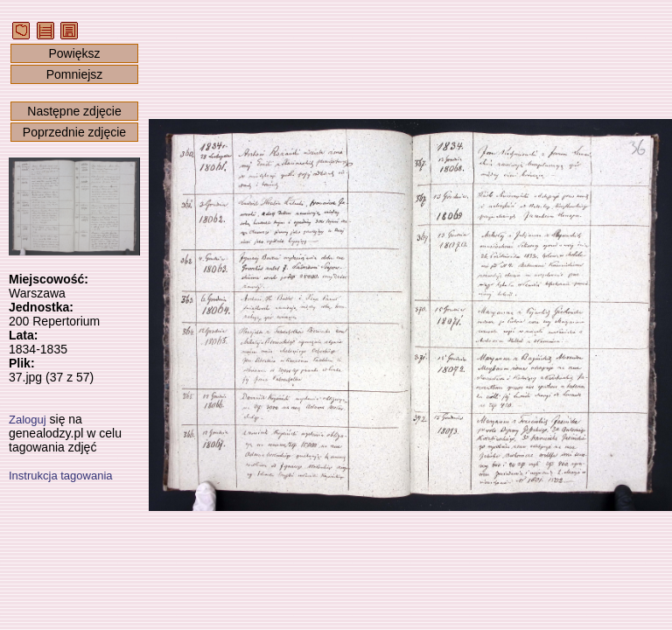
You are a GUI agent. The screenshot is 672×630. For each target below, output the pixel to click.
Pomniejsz (75, 74)
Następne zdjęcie (74, 111)
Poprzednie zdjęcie (74, 132)
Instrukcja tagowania (61, 476)
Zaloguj (28, 420)
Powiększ (74, 53)
